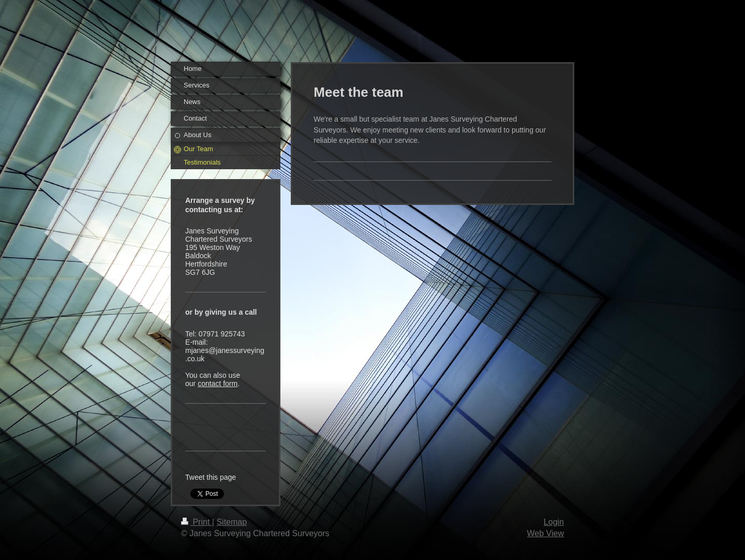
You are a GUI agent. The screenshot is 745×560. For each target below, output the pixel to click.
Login (554, 522)
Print (197, 522)
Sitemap (232, 522)
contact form (218, 384)
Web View (546, 533)
